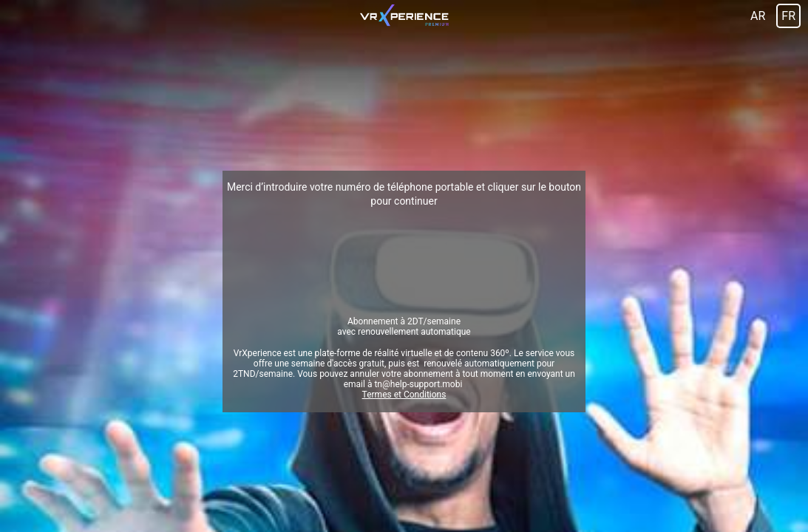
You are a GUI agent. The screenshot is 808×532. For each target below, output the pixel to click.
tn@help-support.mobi (418, 384)
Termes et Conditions (404, 395)
